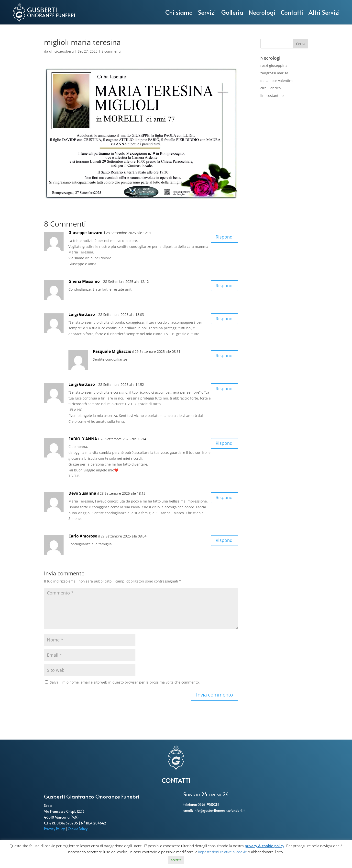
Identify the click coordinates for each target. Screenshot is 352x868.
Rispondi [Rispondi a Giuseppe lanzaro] (223, 238)
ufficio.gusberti (61, 51)
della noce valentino (277, 81)
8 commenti (111, 51)
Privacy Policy (55, 829)
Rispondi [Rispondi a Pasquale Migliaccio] (223, 356)
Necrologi (262, 12)
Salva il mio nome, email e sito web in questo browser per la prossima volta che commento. (125, 682)
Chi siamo (179, 12)
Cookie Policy (78, 829)
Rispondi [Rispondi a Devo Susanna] (223, 498)
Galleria (232, 12)
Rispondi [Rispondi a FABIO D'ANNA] (223, 444)
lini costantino (272, 96)
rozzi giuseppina (274, 65)
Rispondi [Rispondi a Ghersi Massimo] (223, 286)
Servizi (207, 12)
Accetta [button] (176, 860)
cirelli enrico (270, 88)
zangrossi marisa (274, 73)
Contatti (292, 12)
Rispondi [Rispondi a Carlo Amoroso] (223, 541)
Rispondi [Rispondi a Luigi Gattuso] (223, 319)
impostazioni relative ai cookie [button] (223, 852)
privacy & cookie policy (264, 846)
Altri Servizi (324, 12)
